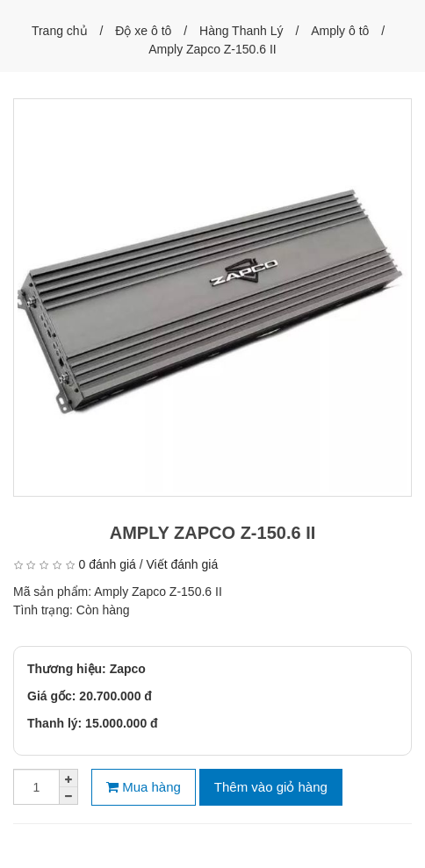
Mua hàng (144, 787)
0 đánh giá (107, 564)
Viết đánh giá (183, 564)
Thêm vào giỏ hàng (271, 787)
